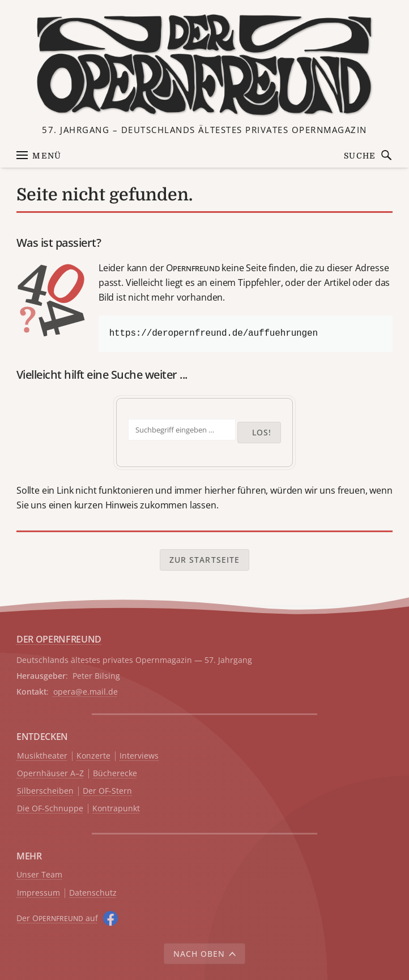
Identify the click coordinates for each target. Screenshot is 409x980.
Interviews (139, 756)
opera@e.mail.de (86, 692)
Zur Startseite (205, 560)
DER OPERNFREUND (59, 639)
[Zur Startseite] (204, 65)
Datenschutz (93, 893)
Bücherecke (115, 774)
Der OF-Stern (107, 791)
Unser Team (39, 874)
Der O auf (57, 918)
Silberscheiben (45, 791)
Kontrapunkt (116, 809)
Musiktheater (42, 756)
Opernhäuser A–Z (50, 774)
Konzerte (93, 756)
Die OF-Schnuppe (50, 809)
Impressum (39, 893)
